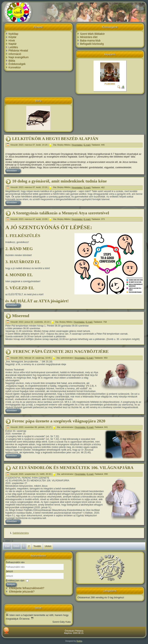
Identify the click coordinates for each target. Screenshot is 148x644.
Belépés (11, 584)
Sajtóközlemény (21, 533)
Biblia (12, 61)
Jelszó (9, 571)
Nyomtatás (77, 145)
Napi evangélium (18, 57)
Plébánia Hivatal (18, 51)
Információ (15, 54)
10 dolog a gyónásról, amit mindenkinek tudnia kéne (59, 181)
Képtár (12, 37)
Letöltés (13, 47)
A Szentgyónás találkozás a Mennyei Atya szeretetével (61, 213)
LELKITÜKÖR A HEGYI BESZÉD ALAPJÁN (55, 139)
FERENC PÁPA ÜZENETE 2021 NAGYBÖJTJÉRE (60, 351)
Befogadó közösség (92, 44)
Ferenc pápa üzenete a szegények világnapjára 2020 (59, 421)
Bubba (79, 641)
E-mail (87, 145)
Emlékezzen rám (15, 581)
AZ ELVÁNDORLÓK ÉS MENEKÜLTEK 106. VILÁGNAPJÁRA (73, 468)
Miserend (21, 316)
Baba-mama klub (90, 41)
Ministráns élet (89, 37)
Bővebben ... (13, 171)
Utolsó (48, 546)
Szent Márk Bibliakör (92, 34)
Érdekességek (17, 64)
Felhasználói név (15, 562)
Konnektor (15, 67)
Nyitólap (13, 34)
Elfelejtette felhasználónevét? (27, 588)
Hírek (12, 41)
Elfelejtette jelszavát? (22, 592)
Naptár (13, 44)
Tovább (37, 546)
